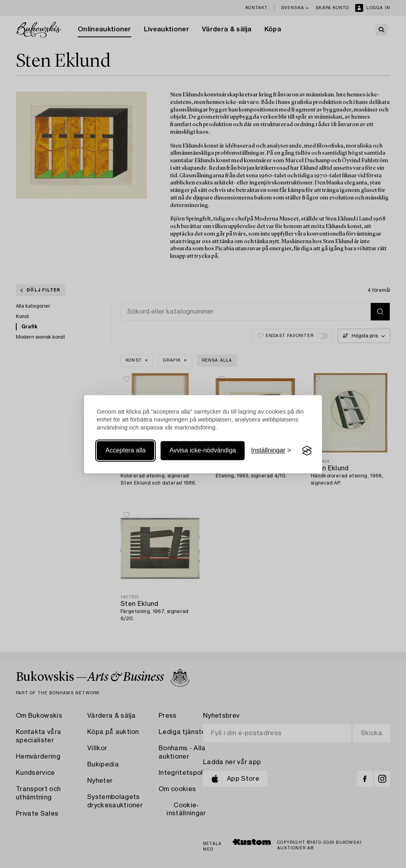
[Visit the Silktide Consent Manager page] (307, 451)
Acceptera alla (125, 451)
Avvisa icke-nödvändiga (203, 451)
